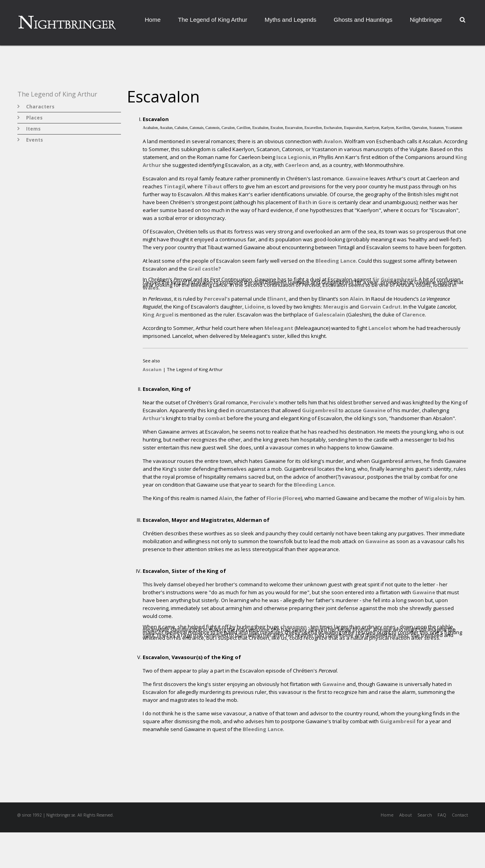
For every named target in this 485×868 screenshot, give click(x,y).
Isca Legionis (293, 157)
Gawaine (357, 178)
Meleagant (279, 328)
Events (35, 140)
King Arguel (158, 315)
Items (33, 129)
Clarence (413, 315)
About (406, 815)
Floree (293, 498)
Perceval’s (217, 299)
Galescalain (330, 315)
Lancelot (380, 328)
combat (215, 418)
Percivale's (264, 402)
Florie (274, 498)
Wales (151, 288)
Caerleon (297, 165)
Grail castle (203, 269)
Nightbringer (426, 20)
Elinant (277, 299)
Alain (357, 299)
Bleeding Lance (336, 261)
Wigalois (436, 498)
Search (425, 815)
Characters (40, 107)
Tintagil (174, 186)
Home (153, 20)
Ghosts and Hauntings (363, 20)
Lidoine (255, 307)
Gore (325, 202)
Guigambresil (320, 410)
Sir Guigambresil (394, 279)
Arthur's (154, 418)
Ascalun (152, 369)
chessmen (293, 627)
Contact (460, 815)
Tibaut (213, 186)
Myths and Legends (290, 20)
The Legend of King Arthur (212, 20)
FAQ (442, 815)
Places (34, 118)
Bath (305, 202)
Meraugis (336, 307)
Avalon (333, 141)
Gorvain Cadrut (380, 307)
